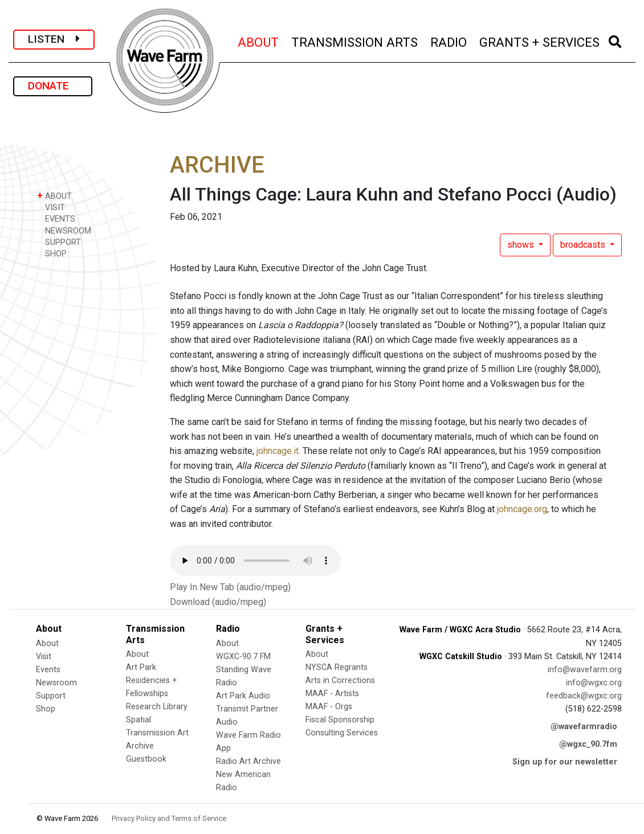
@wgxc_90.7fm (588, 744)
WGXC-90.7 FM (243, 657)
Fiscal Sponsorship (340, 720)
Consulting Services (342, 733)
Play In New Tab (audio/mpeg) (230, 587)
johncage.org (522, 509)
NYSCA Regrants (337, 667)
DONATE (53, 86)
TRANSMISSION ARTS (355, 41)
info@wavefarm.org (585, 670)
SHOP (52, 253)
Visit (44, 657)
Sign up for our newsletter (565, 762)
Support (51, 696)
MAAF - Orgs (329, 707)
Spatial (138, 720)
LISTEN (54, 39)
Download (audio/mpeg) (218, 602)
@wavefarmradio (584, 727)
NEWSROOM (64, 230)
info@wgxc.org (594, 683)
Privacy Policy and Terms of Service (169, 818)
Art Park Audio (243, 696)
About (47, 643)
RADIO (449, 41)
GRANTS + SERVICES (540, 41)
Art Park (141, 667)
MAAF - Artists (332, 694)
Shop (46, 709)
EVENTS (56, 218)
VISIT (51, 207)
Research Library (157, 707)
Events (48, 670)
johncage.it (278, 451)
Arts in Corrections (340, 680)
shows (522, 245)
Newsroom (56, 683)
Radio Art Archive (248, 761)
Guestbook (146, 759)
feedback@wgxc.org (584, 696)
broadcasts (584, 245)
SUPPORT (59, 242)
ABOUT (259, 41)
